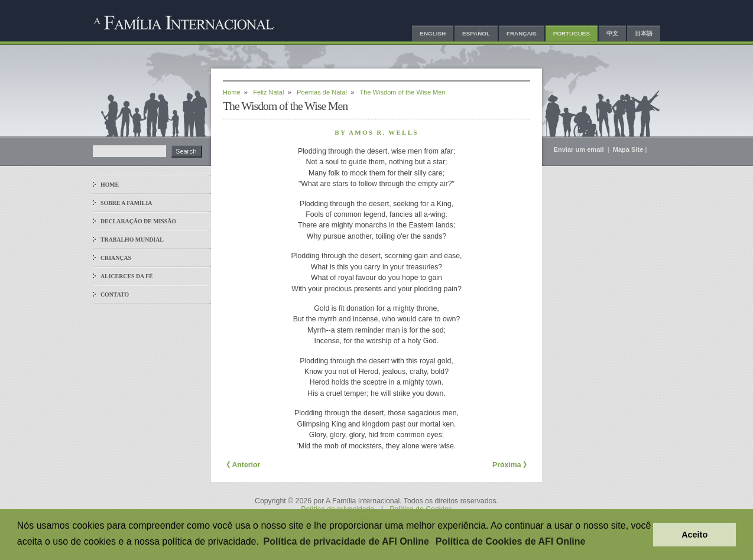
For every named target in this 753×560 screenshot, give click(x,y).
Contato (115, 294)
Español (476, 33)
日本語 (644, 33)
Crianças (116, 258)
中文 (612, 33)
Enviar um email (580, 149)
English (433, 33)
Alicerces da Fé (127, 276)
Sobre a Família (126, 203)
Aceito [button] (694, 535)
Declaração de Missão (138, 221)
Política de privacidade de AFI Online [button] (346, 541)
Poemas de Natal (322, 92)
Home (110, 185)
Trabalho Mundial (132, 240)
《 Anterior (241, 465)
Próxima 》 (511, 465)
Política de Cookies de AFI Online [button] (511, 541)
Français (522, 33)
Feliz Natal (268, 92)
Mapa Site (628, 149)
